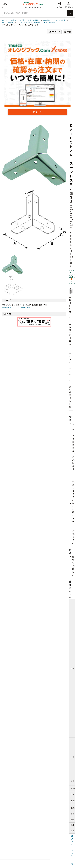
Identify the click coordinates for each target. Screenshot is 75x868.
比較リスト (55, 32)
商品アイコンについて (72, 849)
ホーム (5, 20)
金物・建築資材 (34, 20)
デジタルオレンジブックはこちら (16, 307)
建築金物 (47, 20)
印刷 (67, 32)
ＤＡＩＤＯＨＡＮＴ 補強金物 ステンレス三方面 (36, 23)
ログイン (60, 5)
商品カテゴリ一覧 (18, 20)
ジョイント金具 (60, 20)
